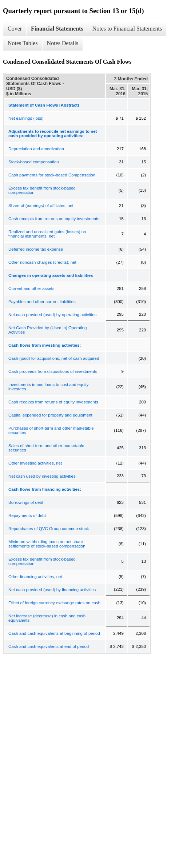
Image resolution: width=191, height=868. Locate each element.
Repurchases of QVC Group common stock (49, 529)
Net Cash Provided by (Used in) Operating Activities (47, 330)
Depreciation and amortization (36, 149)
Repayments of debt (27, 515)
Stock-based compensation (34, 162)
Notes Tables (23, 43)
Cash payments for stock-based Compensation (52, 175)
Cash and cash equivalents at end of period (49, 646)
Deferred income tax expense (36, 249)
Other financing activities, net (35, 577)
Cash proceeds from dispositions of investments (53, 371)
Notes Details (63, 43)
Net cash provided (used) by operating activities (52, 315)
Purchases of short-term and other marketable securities (51, 430)
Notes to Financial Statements (127, 29)
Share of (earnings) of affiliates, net (41, 206)
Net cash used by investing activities (42, 476)
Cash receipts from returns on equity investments (54, 219)
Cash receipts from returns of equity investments (53, 402)
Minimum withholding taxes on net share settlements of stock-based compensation (47, 544)
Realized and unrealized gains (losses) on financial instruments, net (47, 234)
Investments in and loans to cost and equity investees (49, 387)
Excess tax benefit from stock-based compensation (42, 190)
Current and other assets (31, 288)
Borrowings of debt (26, 502)
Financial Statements (57, 29)
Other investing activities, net (35, 463)
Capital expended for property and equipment (50, 415)
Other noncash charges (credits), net (42, 262)
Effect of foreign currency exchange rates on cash (54, 603)
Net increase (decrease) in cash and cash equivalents (47, 618)
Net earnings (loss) (26, 118)
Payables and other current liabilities (42, 302)
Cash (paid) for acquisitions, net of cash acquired (54, 358)
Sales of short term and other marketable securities (46, 448)
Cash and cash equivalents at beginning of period (54, 633)
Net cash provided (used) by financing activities (52, 590)
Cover (15, 29)
